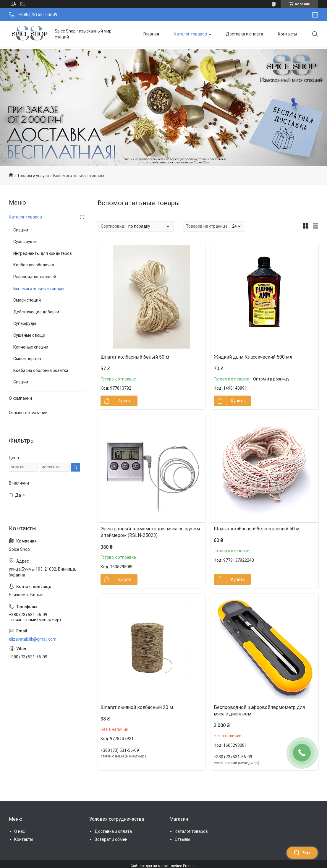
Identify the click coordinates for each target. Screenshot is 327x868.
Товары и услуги (33, 176)
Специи (21, 230)
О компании (20, 398)
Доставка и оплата (245, 34)
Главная (151, 34)
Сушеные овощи (29, 335)
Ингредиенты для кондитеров (43, 253)
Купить (125, 401)
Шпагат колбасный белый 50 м (135, 357)
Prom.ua (190, 866)
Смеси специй (27, 300)
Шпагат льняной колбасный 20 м (137, 707)
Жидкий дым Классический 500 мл (253, 357)
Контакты (287, 34)
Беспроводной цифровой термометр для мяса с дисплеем (259, 711)
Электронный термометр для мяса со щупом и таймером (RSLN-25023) (150, 532)
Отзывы (182, 839)
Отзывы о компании (28, 413)
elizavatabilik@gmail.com (33, 639)
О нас (20, 831)
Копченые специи (31, 347)
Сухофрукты (25, 242)
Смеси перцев (27, 359)
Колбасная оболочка (34, 265)
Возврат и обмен (111, 839)
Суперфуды (25, 323)
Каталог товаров (190, 34)
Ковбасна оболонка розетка (41, 370)
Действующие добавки (36, 312)
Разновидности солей (35, 277)
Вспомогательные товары (39, 289)
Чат (302, 853)
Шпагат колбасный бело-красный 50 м (257, 529)
